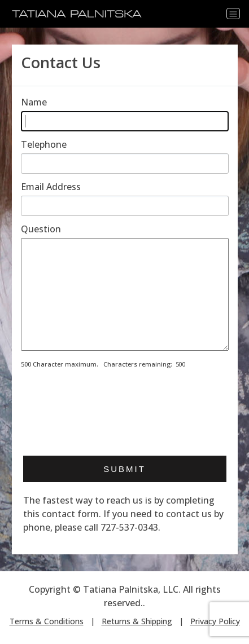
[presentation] (107, 418)
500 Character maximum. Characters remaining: (97, 364)
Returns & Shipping (137, 621)
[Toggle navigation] (233, 14)
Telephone (44, 144)
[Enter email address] (125, 206)
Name (34, 102)
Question (41, 229)
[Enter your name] (125, 121)
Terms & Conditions (47, 621)
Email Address (51, 187)
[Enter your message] (125, 294)
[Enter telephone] (125, 164)
